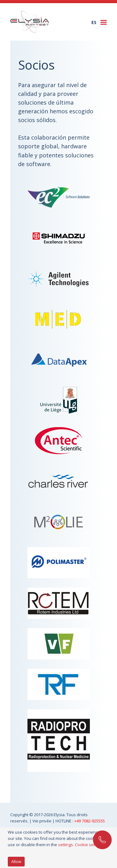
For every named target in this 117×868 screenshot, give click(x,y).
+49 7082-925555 (90, 821)
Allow (16, 861)
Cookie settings (89, 845)
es (94, 22)
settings (66, 845)
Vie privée (42, 821)
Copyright (20, 815)
